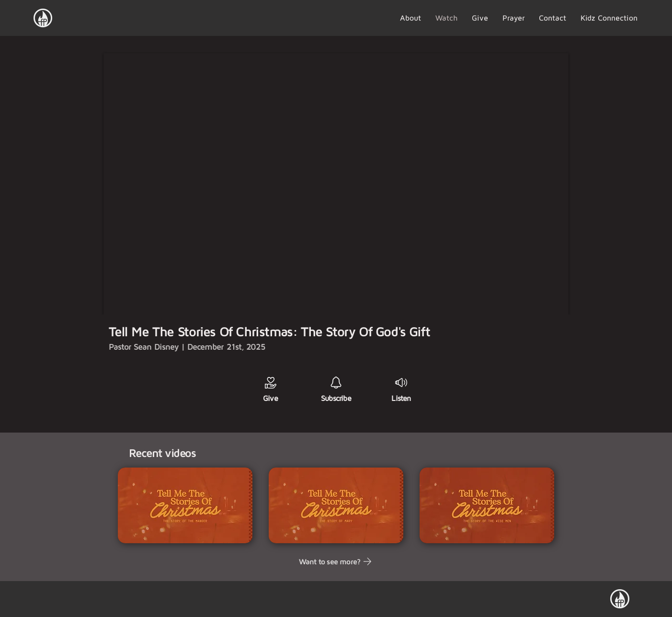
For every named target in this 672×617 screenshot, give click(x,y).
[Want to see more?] (336, 561)
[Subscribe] (336, 383)
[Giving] (271, 383)
